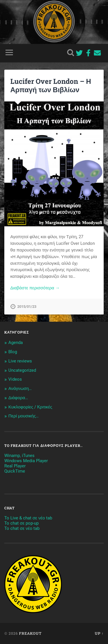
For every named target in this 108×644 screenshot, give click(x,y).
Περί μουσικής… (23, 416)
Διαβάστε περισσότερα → (35, 288)
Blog (13, 352)
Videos (15, 379)
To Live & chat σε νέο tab (28, 518)
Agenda (16, 343)
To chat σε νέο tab (22, 528)
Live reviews (20, 361)
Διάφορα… (18, 398)
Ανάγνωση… (20, 388)
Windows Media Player (26, 461)
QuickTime (15, 471)
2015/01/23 (27, 307)
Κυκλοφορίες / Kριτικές (30, 407)
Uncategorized (22, 370)
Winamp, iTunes (19, 456)
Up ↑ (99, 633)
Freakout (30, 633)
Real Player (15, 466)
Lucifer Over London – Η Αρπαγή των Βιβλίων (51, 85)
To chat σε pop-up (21, 523)
